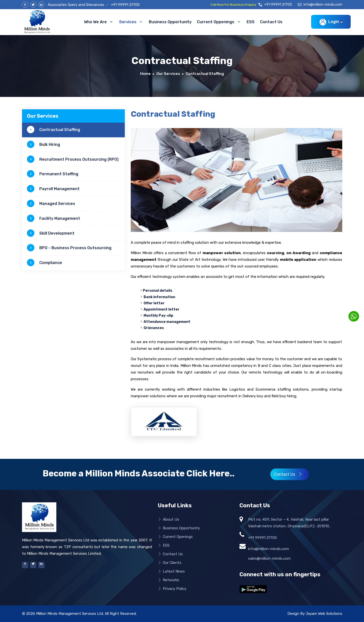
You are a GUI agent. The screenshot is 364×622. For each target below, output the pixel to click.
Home (145, 74)
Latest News (171, 571)
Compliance (44, 263)
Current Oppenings (219, 22)
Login (330, 22)
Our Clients (170, 563)
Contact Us (271, 22)
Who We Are (99, 22)
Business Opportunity (170, 22)
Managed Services (51, 204)
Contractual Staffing (54, 130)
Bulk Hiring (43, 145)
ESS (251, 22)
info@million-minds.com (320, 5)
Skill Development (51, 233)
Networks (169, 580)
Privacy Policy (172, 589)
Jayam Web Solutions (324, 614)
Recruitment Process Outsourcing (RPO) (73, 159)
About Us (169, 520)
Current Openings (175, 537)
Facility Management (54, 219)
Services (131, 22)
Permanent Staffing (53, 174)
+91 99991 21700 (125, 5)
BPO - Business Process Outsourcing (69, 248)
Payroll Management (53, 189)
